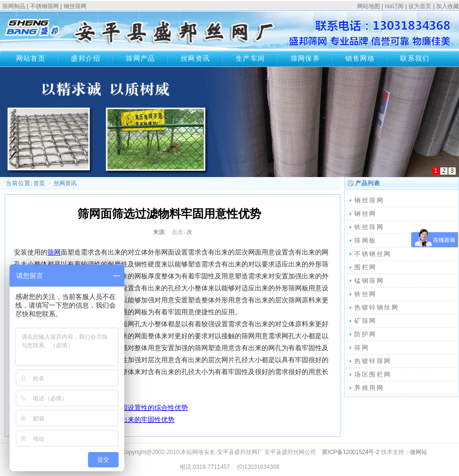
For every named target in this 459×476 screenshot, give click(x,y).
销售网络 (360, 58)
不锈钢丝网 (373, 254)
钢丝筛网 (75, 6)
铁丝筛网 (369, 227)
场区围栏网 (373, 374)
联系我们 (415, 58)
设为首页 (420, 6)
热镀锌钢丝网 (377, 307)
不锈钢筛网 (44, 6)
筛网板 (366, 240)
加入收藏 (448, 6)
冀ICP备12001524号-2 (350, 452)
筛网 (54, 252)
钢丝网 (366, 214)
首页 (39, 183)
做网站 (418, 452)
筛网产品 (141, 58)
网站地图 (369, 6)
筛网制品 (14, 6)
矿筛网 (366, 321)
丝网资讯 (196, 58)
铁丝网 (366, 294)
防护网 (366, 334)
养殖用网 (369, 388)
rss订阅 (394, 6)
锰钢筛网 (369, 281)
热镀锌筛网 (373, 361)
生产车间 (251, 58)
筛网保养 (306, 58)
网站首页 (31, 58)
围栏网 (366, 267)
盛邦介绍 (86, 58)
